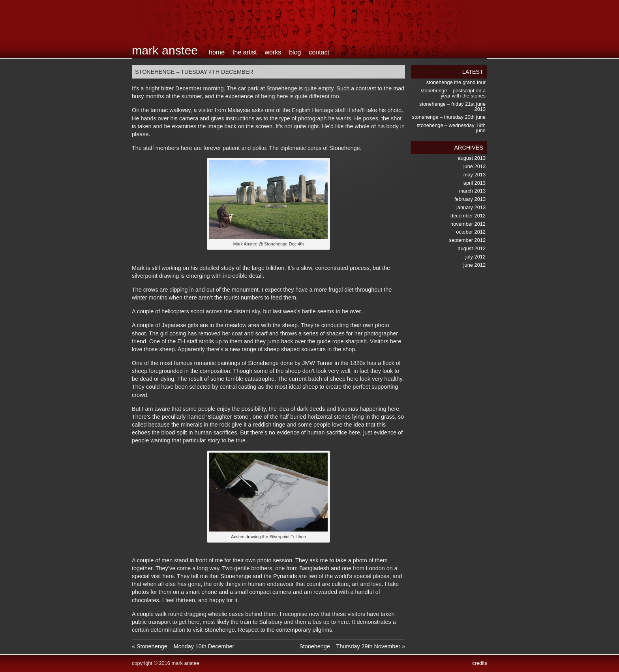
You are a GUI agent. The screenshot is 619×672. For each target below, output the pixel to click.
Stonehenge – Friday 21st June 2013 (452, 107)
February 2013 (470, 199)
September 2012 (467, 240)
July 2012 (476, 257)
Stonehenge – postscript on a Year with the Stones (453, 93)
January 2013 (471, 207)
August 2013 (472, 158)
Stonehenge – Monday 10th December (185, 646)
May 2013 (475, 175)
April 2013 (475, 183)
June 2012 (475, 265)
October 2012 (471, 232)
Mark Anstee (165, 50)
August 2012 (472, 248)
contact (319, 52)
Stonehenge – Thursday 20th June (449, 117)
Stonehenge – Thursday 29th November (350, 646)
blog (295, 52)
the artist (245, 52)
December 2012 (468, 216)
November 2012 (468, 224)
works (273, 52)
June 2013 (475, 166)
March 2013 (472, 191)
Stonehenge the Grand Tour (456, 82)
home (217, 52)
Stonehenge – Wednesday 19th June (451, 128)
